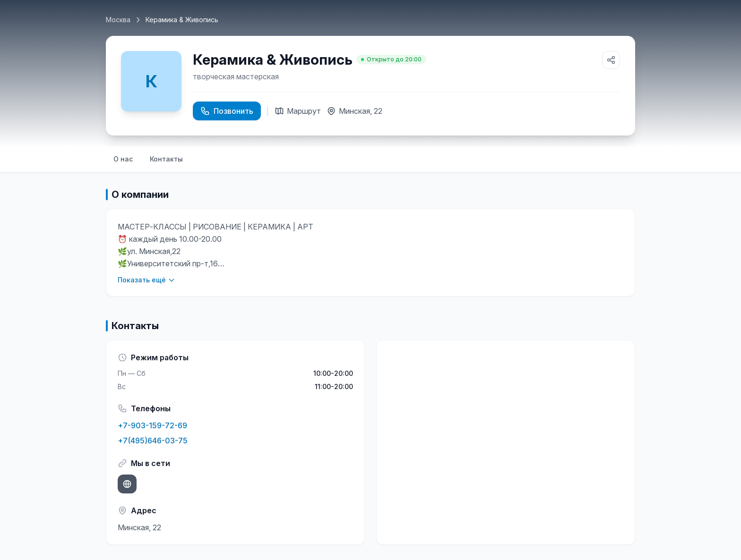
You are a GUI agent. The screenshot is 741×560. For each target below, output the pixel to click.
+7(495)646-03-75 (153, 441)
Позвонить (227, 111)
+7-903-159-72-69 (152, 425)
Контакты (166, 159)
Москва (118, 20)
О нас (123, 159)
